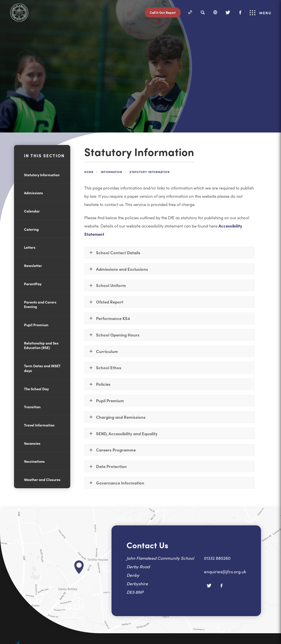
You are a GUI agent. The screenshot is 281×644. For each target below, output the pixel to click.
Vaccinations (34, 461)
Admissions (33, 193)
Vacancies (32, 443)
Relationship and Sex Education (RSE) (41, 345)
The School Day (36, 389)
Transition (32, 407)
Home (89, 172)
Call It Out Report (163, 12)
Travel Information (39, 425)
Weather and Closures (42, 479)
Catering (31, 229)
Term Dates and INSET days (42, 368)
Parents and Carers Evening (40, 304)
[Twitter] (228, 12)
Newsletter (33, 265)
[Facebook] (240, 12)
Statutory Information (42, 175)
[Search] (203, 12)
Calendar (32, 211)
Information (111, 172)
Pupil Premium (36, 325)
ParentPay (33, 284)
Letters (30, 247)
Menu (261, 13)
